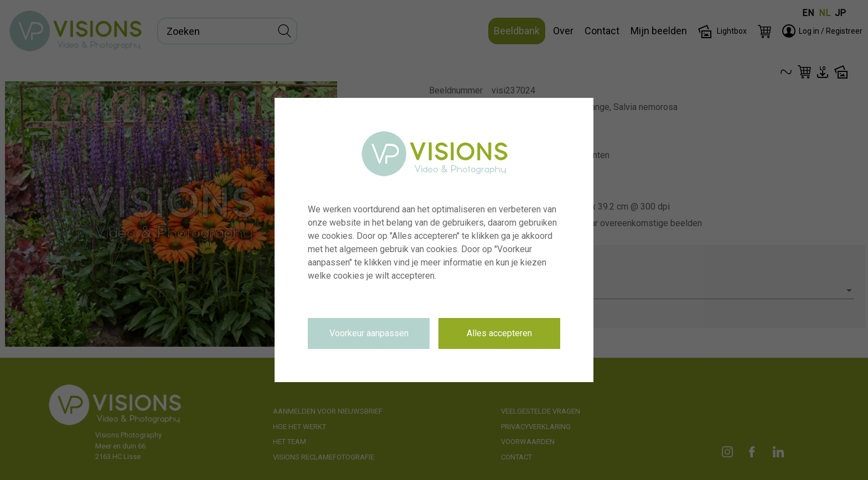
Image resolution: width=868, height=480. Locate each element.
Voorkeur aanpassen (369, 333)
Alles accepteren (499, 333)
